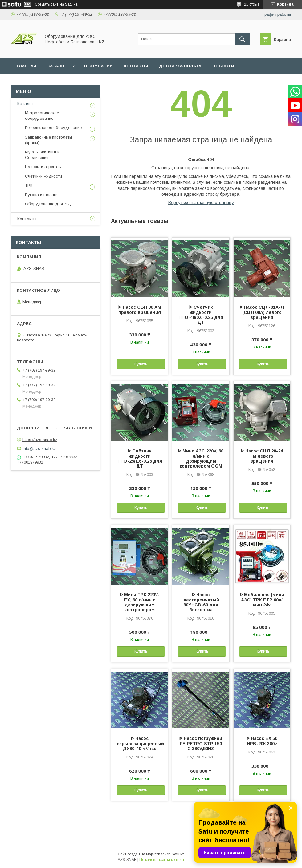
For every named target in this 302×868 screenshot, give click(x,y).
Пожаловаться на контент (162, 860)
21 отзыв (252, 4)
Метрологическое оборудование (42, 116)
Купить (141, 364)
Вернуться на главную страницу (201, 203)
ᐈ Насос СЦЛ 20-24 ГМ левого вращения (262, 456)
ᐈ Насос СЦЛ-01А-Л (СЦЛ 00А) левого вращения (262, 312)
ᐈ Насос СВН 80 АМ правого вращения (140, 310)
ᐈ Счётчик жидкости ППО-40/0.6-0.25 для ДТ (201, 315)
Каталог (25, 104)
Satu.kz (178, 854)
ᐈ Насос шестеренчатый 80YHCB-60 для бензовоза (201, 602)
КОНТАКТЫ (136, 66)
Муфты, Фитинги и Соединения (42, 155)
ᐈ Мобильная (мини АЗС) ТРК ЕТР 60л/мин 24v (262, 600)
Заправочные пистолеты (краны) (49, 140)
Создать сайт (47, 4)
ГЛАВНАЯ (27, 66)
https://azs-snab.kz (40, 440)
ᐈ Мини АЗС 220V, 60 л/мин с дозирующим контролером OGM (201, 458)
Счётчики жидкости (43, 176)
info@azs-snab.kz (39, 448)
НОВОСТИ (223, 66)
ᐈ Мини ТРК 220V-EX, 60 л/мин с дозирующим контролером (140, 602)
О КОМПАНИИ (98, 66)
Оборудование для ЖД (48, 204)
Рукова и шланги (41, 195)
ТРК (29, 185)
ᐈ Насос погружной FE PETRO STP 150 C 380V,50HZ (201, 743)
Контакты (27, 219)
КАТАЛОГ (57, 66)
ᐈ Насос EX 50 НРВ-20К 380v (262, 741)
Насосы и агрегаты (43, 167)
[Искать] (242, 39)
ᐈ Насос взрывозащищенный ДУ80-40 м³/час (140, 743)
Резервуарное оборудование (53, 128)
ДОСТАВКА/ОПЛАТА (180, 66)
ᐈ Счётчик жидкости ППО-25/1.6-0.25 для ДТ (140, 458)
